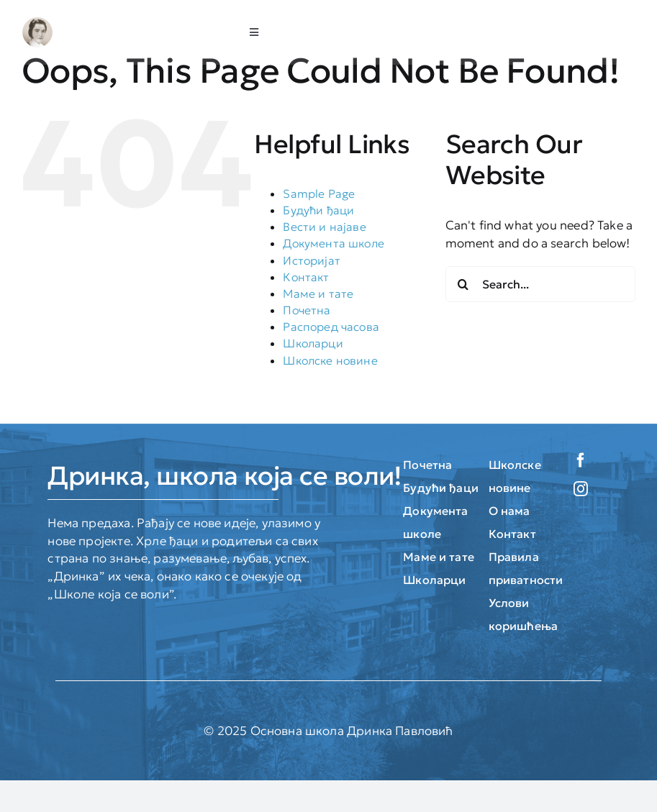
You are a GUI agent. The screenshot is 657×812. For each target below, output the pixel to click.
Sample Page (319, 193)
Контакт (306, 277)
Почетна (307, 310)
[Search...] (540, 284)
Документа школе (334, 243)
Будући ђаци (318, 210)
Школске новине (330, 360)
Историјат (312, 260)
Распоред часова (331, 327)
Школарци (313, 343)
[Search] (463, 284)
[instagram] (581, 489)
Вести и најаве (324, 227)
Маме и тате (318, 293)
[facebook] (581, 460)
